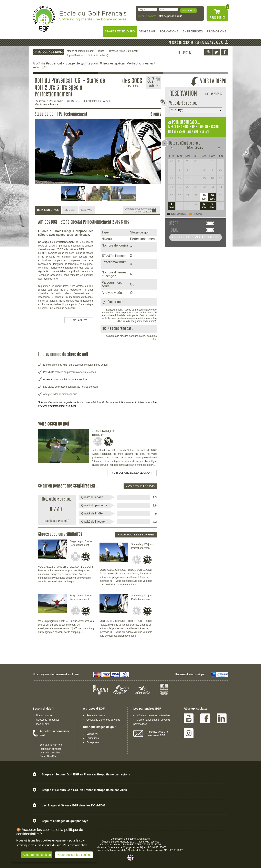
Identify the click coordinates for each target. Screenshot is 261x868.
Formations (93, 738)
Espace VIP (93, 734)
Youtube (189, 718)
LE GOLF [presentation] (70, 210)
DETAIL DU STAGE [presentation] (48, 210)
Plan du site (43, 724)
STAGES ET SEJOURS (120, 31)
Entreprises (93, 742)
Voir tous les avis (140, 486)
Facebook (205, 718)
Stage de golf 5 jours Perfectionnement (142, 546)
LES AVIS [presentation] (87, 210)
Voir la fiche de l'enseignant (132, 473)
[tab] (48, 210)
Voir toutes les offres (136, 535)
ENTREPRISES (193, 31)
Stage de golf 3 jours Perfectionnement (81, 543)
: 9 (154, 85)
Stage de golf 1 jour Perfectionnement (142, 597)
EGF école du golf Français (44, 19)
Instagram (189, 733)
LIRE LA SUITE (79, 320)
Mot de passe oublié (171, 16)
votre (218, 18)
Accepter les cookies (37, 855)
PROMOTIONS (217, 31)
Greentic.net (144, 839)
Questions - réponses (48, 720)
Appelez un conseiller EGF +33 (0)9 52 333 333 (196, 43)
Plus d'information (75, 845)
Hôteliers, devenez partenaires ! (154, 715)
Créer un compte (147, 16)
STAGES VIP (147, 31)
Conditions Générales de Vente (103, 720)
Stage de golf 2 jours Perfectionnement (81, 597)
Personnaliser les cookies (74, 855)
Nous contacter (44, 715)
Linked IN (222, 718)
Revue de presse (96, 715)
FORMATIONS (169, 31)
